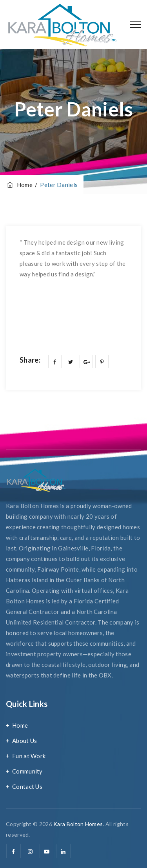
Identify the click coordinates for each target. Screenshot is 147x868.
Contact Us (27, 786)
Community (27, 771)
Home (19, 185)
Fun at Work (29, 756)
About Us (24, 741)
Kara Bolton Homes (78, 824)
